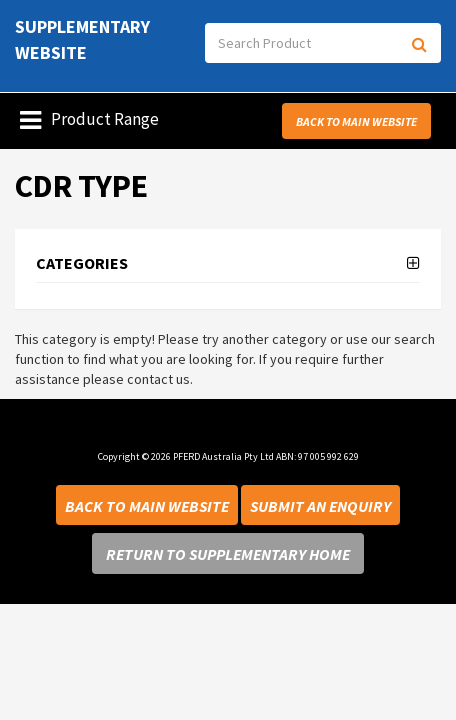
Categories (82, 264)
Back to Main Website (356, 121)
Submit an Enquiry (320, 506)
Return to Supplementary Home (228, 554)
